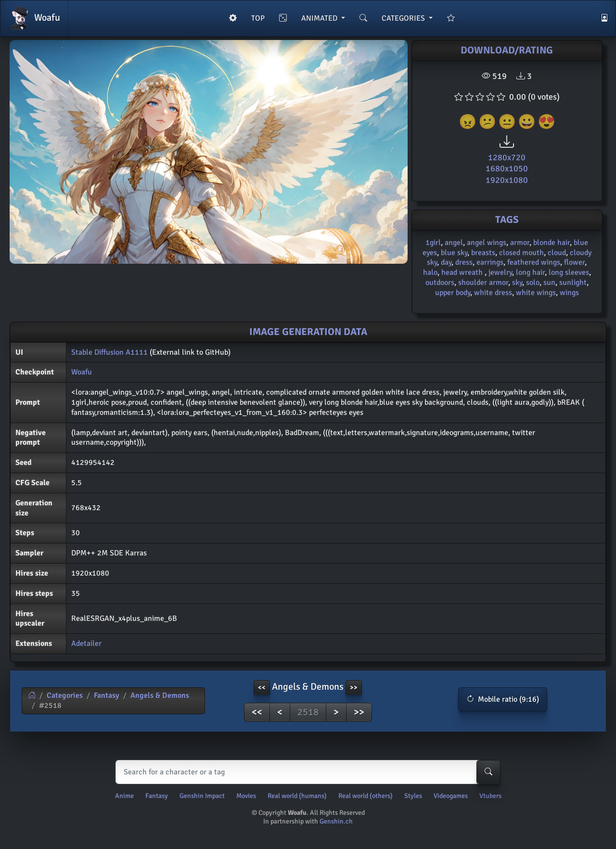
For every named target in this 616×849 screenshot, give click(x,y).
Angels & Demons (160, 695)
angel (454, 243)
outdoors (440, 283)
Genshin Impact (202, 796)
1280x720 (507, 157)
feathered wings (534, 262)
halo (430, 272)
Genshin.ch (336, 821)
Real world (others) (366, 796)
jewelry (500, 272)
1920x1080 (507, 180)
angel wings (487, 243)
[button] (503, 699)
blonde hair (552, 243)
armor (520, 243)
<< (257, 712)
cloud (557, 253)
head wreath (463, 272)
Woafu (34, 18)
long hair (530, 272)
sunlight (573, 283)
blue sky (454, 253)
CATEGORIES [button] (404, 18)
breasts (483, 253)
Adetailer (86, 643)
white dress (493, 293)
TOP (258, 18)
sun (549, 283)
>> (359, 712)
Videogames (451, 796)
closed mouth (521, 253)
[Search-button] (488, 772)
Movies (246, 796)
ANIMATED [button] (320, 18)
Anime (124, 796)
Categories (65, 695)
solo (533, 283)
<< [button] (262, 688)
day (446, 262)
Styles (413, 796)
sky (517, 283)
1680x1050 (507, 168)
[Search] (306, 772)
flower (574, 262)
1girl (433, 243)
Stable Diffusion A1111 (109, 352)
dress (464, 262)
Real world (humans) (297, 796)
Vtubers (490, 796)
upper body (453, 293)
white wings (536, 293)
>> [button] (354, 688)
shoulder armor (483, 283)
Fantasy (107, 695)
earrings (490, 262)
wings (569, 293)
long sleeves (569, 272)
